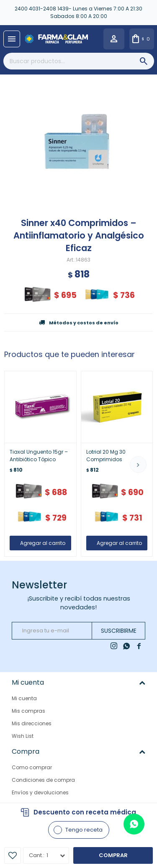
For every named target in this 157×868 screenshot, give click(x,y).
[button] (138, 465)
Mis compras (28, 711)
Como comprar (32, 767)
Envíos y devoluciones (40, 792)
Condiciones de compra (43, 780)
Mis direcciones (32, 723)
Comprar (113, 855)
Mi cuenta (24, 698)
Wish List (23, 736)
